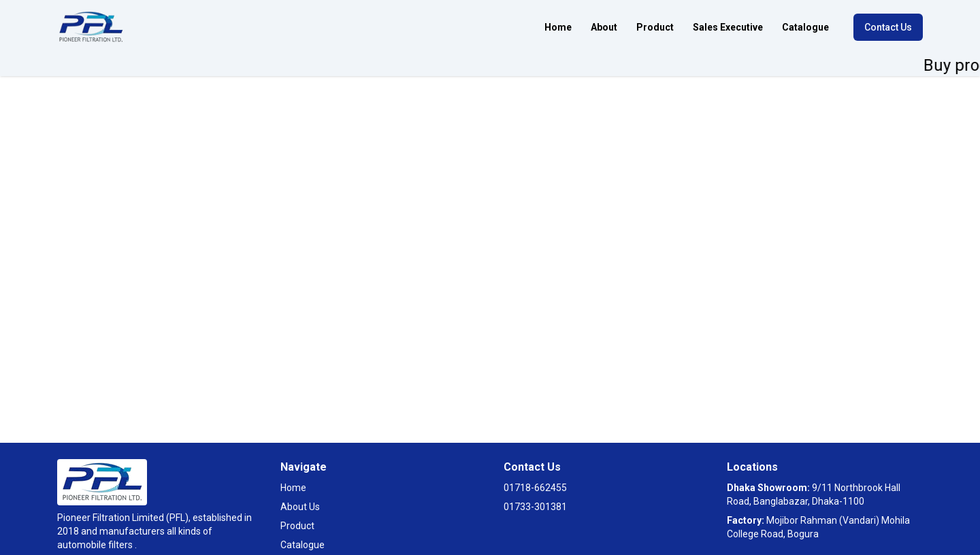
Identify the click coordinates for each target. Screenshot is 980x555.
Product (655, 27)
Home (558, 27)
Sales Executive (728, 27)
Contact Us (888, 27)
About (604, 27)
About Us (300, 507)
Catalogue (805, 27)
